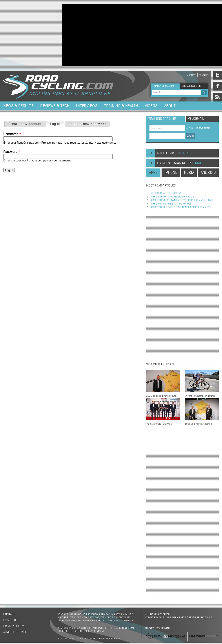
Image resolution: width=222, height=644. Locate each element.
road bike (173, 153)
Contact (203, 75)
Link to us (10, 620)
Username (12, 134)
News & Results (18, 106)
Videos (151, 106)
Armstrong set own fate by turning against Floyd (182, 200)
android (208, 173)
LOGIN (190, 136)
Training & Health (121, 106)
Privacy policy (14, 626)
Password (12, 152)
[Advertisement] (120, 35)
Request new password (87, 124)
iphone (171, 173)
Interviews (87, 106)
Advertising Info (15, 632)
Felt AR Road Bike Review (166, 193)
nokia (189, 173)
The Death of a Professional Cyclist (173, 197)
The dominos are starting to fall (171, 204)
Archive (192, 75)
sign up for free (198, 128)
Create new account (25, 124)
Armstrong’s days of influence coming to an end (181, 207)
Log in (57, 124)
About (170, 106)
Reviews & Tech (55, 106)
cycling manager (180, 163)
